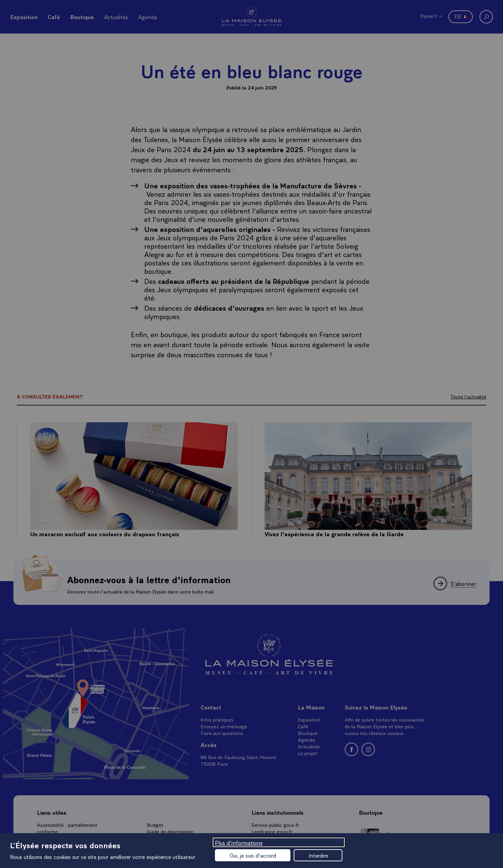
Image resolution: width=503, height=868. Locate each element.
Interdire (318, 855)
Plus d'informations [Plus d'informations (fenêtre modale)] (239, 842)
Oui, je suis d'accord (253, 855)
